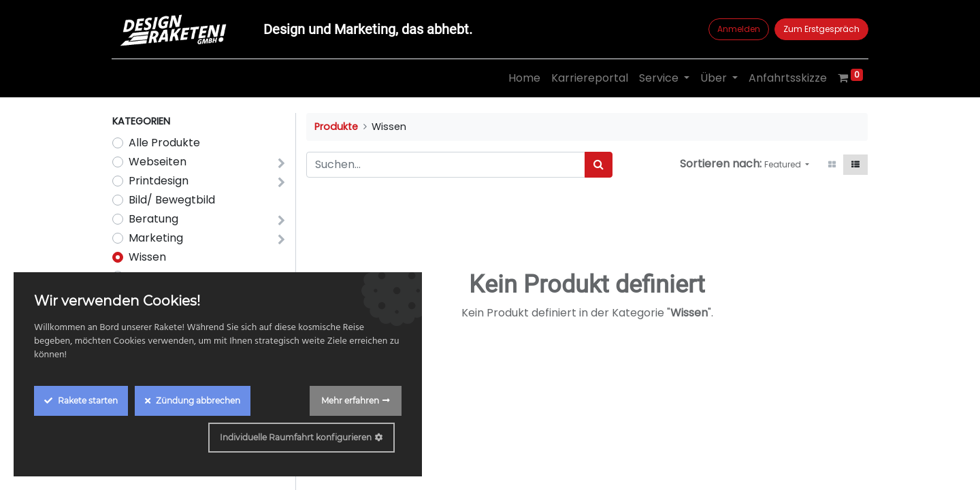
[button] (787, 165)
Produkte (336, 127)
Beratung (153, 219)
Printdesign (159, 181)
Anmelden (738, 29)
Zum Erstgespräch (821, 29)
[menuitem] (524, 78)
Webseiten (158, 162)
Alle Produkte (164, 143)
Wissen (147, 257)
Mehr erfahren (350, 401)
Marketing (156, 238)
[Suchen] (599, 165)
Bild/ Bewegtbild (172, 200)
